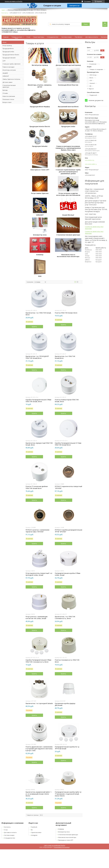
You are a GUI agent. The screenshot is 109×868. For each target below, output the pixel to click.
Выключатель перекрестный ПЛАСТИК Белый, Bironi (39, 444)
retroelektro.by (90, 160)
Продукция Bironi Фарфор (40, 107)
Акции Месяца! (68, 215)
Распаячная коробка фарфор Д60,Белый (65, 704)
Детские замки (7, 82)
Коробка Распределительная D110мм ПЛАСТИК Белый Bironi (68, 444)
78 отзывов (87, 1)
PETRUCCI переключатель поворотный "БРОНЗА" (68, 487)
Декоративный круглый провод (68, 65)
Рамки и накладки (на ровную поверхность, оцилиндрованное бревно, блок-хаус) (68, 148)
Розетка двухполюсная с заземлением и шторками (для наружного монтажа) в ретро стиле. (39, 749)
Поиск (86, 24)
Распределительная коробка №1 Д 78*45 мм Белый (67, 748)
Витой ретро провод (40, 65)
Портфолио (79, 37)
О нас (28, 37)
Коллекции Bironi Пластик (68, 85)
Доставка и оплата (92, 37)
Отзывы (5, 93)
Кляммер (40, 255)
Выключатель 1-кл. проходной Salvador (39, 703)
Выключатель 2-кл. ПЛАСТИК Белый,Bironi (65, 357)
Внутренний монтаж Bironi (68, 107)
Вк (32, 830)
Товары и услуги (17, 37)
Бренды (5, 90)
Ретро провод (7, 46)
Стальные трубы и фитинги (11, 64)
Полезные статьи (8, 99)
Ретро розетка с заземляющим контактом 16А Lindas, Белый (37, 618)
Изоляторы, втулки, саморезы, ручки (40, 86)
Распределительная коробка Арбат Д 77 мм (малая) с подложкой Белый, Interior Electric (68, 794)
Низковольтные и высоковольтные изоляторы (68, 256)
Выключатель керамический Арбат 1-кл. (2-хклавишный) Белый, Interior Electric (39, 794)
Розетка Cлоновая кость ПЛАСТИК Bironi (67, 661)
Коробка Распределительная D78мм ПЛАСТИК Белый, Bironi (38, 401)
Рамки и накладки (8, 67)
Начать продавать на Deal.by (14, 1)
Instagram (34, 835)
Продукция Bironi (8, 48)
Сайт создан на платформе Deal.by (55, 845)
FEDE (40, 276)
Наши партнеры (39, 37)
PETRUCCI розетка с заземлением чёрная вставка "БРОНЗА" (37, 531)
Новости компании (9, 96)
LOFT (4, 61)
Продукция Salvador (9, 58)
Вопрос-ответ (7, 102)
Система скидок (67, 37)
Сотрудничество (53, 37)
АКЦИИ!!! (5, 73)
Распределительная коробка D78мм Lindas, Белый (68, 574)
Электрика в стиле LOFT (40, 170)
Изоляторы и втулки (9, 70)
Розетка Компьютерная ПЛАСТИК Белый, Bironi (67, 401)
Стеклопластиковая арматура (9, 86)
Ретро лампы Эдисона (40, 193)
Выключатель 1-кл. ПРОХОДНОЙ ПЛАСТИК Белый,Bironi (37, 357)
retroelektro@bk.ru (91, 164)
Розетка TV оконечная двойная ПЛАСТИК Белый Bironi (37, 487)
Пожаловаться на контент (62, 847)
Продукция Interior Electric (11, 55)
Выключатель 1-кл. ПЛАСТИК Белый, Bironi (38, 314)
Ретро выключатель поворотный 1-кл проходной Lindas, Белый (39, 574)
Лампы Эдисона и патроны (11, 79)
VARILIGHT (6, 76)
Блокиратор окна (40, 235)
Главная (6, 37)
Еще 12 (91, 89)
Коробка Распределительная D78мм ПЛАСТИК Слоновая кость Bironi (38, 661)
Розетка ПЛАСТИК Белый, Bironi (66, 313)
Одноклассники (36, 832)
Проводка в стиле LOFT (66, 840)
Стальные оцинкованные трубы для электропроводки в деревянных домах (68, 172)
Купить (34, 327)
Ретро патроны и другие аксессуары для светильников (68, 194)
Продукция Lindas (8, 52)
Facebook (34, 827)
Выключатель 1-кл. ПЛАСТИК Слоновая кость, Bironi (65, 618)
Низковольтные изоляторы (67, 837)
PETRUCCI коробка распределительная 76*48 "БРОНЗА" (68, 531)
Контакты (104, 37)
